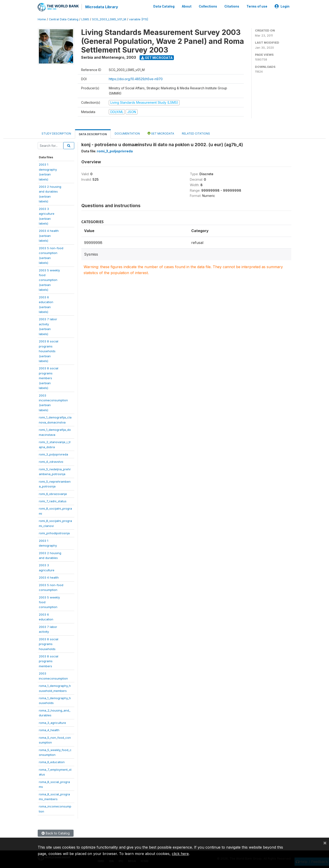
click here (180, 854)
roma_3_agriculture (52, 723)
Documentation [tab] (127, 134)
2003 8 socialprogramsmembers (49, 661)
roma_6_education (52, 762)
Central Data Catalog (64, 19)
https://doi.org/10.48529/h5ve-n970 (136, 79)
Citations (232, 6)
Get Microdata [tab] (161, 133)
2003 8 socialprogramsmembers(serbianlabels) (49, 378)
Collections (208, 6)
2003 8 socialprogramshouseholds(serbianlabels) (49, 351)
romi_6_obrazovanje (53, 494)
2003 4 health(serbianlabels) (49, 236)
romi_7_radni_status (53, 501)
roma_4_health (49, 730)
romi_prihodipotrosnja (54, 533)
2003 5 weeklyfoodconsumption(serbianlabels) (49, 280)
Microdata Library (102, 7)
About (187, 6)
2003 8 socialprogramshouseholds (49, 644)
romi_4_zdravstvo (51, 462)
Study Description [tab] (56, 134)
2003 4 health (49, 577)
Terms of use (257, 6)
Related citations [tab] (196, 134)
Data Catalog (164, 6)
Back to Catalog (56, 833)
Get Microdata (157, 58)
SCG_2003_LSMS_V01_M (109, 19)
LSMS (85, 19)
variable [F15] (139, 19)
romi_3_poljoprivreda (53, 454)
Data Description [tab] (93, 134)
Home (42, 19)
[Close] (325, 843)
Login (282, 6)
